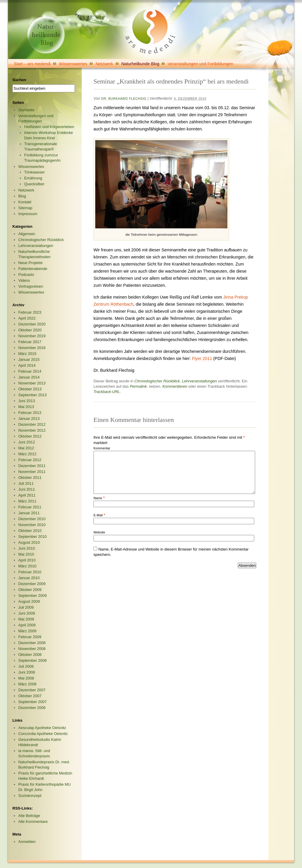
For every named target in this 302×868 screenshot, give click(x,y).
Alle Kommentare (33, 822)
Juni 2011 (27, 489)
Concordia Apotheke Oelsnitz (43, 734)
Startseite (26, 110)
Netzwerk (104, 64)
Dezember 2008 (32, 643)
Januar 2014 (29, 377)
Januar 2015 (29, 360)
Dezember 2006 (32, 708)
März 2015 (27, 354)
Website (99, 532)
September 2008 (32, 660)
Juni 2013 (27, 401)
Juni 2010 (27, 548)
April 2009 (27, 625)
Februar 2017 (30, 342)
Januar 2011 (29, 513)
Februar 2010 (30, 572)
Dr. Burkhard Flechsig (124, 99)
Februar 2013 (30, 413)
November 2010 (32, 525)
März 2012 (27, 454)
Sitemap (25, 208)
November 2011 (32, 472)
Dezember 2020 (32, 324)
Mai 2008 (26, 678)
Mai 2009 (26, 619)
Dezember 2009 (32, 584)
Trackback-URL (107, 392)
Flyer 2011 (202, 358)
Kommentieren (175, 386)
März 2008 (27, 684)
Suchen (19, 80)
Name (98, 498)
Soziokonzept (30, 796)
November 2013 (32, 383)
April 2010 (27, 560)
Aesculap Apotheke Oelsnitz (42, 728)
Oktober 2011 (30, 478)
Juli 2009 (26, 607)
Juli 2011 (26, 483)
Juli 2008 (26, 666)
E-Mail (98, 515)
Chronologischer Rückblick (157, 381)
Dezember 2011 (32, 466)
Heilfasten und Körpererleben (49, 127)
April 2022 (27, 318)
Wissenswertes (73, 64)
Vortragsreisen (31, 286)
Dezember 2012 (32, 424)
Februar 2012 (30, 460)
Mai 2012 (26, 448)
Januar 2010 (29, 578)
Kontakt (25, 202)
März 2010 (27, 566)
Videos (24, 280)
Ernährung (33, 178)
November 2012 (32, 430)
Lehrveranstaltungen (200, 381)
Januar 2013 (29, 419)
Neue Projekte (30, 263)
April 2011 (27, 495)
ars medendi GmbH (150, 32)
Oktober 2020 (30, 330)
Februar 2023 (30, 312)
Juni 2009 (27, 613)
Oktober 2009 (30, 590)
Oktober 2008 (30, 655)
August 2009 (29, 601)
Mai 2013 (26, 407)
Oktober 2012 (30, 436)
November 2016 (32, 348)
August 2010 (29, 542)
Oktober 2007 (30, 696)
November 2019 (32, 336)
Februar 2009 (30, 637)
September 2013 (32, 395)
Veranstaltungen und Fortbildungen (200, 64)
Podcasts (26, 275)
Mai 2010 (26, 554)
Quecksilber (34, 184)
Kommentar (102, 448)
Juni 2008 (27, 672)
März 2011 (27, 501)
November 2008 (32, 649)
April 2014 (27, 365)
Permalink (138, 386)
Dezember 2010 (32, 519)
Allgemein (27, 234)
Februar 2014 (30, 371)
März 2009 (27, 631)
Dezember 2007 (32, 690)
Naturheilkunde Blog (141, 64)
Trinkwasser (35, 172)
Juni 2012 (27, 442)
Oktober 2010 (30, 531)
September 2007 (32, 702)
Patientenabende (33, 269)
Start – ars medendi (32, 64)
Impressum (28, 214)
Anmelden (27, 842)
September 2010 (32, 537)
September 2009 (32, 596)
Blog (22, 196)
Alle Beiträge (29, 816)
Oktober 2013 (30, 389)
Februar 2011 (30, 507)
